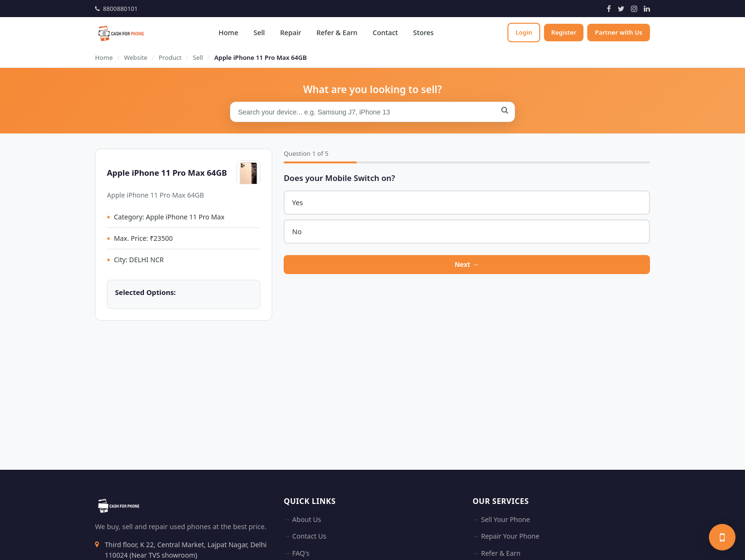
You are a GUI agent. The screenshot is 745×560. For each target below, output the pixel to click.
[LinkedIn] (647, 9)
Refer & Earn (336, 33)
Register (563, 32)
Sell (258, 33)
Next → (467, 266)
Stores (422, 33)
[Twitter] (621, 9)
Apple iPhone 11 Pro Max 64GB (261, 57)
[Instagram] (634, 9)
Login (522, 32)
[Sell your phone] (722, 537)
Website (136, 57)
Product (170, 57)
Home (227, 33)
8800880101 (116, 9)
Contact (384, 33)
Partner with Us (619, 32)
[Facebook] (609, 9)
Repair (289, 33)
